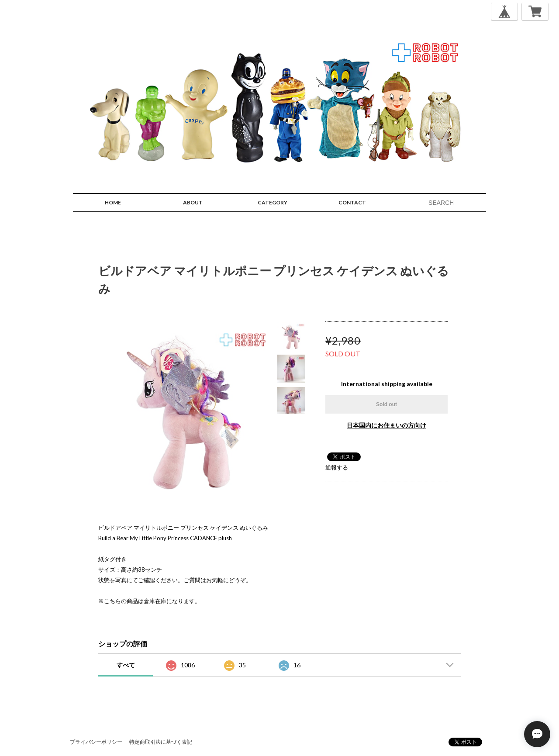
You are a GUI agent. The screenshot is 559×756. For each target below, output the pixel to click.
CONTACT (352, 202)
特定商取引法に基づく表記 (161, 742)
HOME (113, 202)
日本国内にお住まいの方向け (386, 425)
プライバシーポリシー (96, 742)
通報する (337, 467)
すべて (126, 665)
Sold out (386, 404)
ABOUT (193, 202)
